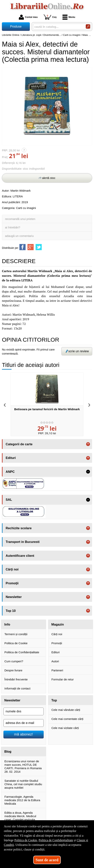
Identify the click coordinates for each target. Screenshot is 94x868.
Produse (16, 26)
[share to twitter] (39, 247)
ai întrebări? (13, 227)
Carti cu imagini (26, 208)
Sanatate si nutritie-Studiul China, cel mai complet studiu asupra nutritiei (23, 784)
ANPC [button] (10, 472)
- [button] (88, 472)
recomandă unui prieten (20, 219)
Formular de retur (63, 679)
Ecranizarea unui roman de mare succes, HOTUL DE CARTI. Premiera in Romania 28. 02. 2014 (23, 766)
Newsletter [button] (14, 597)
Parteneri (57, 670)
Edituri (56, 652)
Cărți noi (57, 634)
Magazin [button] (58, 624)
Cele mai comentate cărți (67, 719)
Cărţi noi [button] (12, 569)
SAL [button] (9, 500)
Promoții (57, 643)
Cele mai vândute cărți (66, 710)
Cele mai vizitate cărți (65, 728)
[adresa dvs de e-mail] (24, 723)
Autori (55, 661)
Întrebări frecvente (16, 679)
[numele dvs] (24, 711)
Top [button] (54, 700)
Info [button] (7, 624)
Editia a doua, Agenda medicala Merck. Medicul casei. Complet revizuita (20, 816)
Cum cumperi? (14, 661)
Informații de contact (17, 688)
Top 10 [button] (11, 611)
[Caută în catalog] (88, 26)
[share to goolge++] (31, 247)
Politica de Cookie (16, 643)
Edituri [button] (11, 458)
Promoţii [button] (12, 583)
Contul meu (28, 17)
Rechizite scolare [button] (19, 528)
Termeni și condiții (16, 634)
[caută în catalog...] (58, 27)
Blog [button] (8, 751)
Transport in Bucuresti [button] (23, 542)
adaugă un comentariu (19, 236)
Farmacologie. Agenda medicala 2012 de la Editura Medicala (22, 800)
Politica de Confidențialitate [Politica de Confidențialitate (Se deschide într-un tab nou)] (56, 840)
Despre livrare (13, 670)
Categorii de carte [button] (19, 444)
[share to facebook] (22, 247)
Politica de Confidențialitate (22, 652)
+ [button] (88, 444)
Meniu (69, 17)
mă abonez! (23, 734)
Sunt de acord (47, 860)
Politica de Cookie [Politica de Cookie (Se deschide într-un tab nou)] (26, 840)
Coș (50, 17)
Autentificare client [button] (20, 556)
